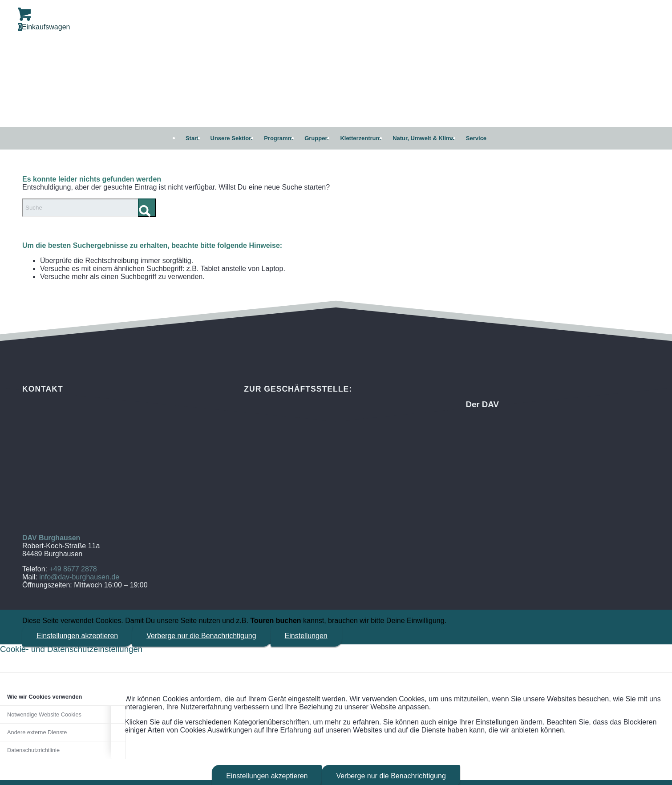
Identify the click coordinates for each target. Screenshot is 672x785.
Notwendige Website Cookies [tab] (44, 714)
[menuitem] (192, 138)
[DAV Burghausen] (336, 83)
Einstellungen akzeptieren (77, 636)
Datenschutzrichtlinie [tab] (33, 750)
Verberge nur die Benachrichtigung (201, 636)
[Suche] (89, 208)
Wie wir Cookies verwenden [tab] (45, 697)
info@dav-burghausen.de (79, 577)
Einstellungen (306, 636)
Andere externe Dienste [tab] (37, 732)
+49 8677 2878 (73, 569)
